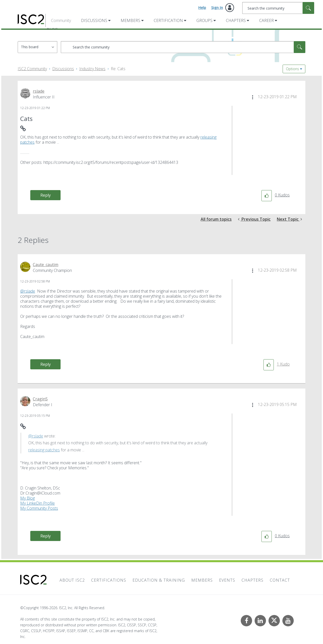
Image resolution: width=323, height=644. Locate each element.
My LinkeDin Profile (37, 503)
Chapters (236, 20)
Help (202, 7)
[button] (253, 97)
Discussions (94, 20)
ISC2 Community (32, 69)
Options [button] (292, 69)
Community (61, 20)
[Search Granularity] (37, 47)
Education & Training (159, 580)
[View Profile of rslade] (39, 91)
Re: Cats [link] (118, 69)
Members (130, 20)
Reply (46, 195)
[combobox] (278, 8)
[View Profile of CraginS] (40, 399)
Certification (168, 20)
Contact (280, 580)
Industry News (92, 69)
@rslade (28, 291)
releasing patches (44, 450)
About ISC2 (72, 580)
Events (227, 580)
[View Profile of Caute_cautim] (46, 265)
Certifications (109, 580)
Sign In (217, 7)
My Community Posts (39, 508)
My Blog (28, 498)
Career (266, 20)
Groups (204, 20)
